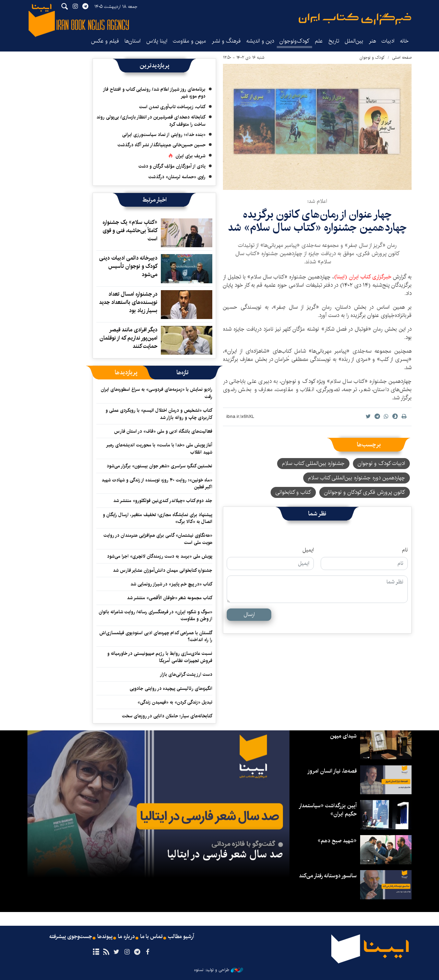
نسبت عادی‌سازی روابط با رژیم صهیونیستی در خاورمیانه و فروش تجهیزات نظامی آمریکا (160, 657)
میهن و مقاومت (189, 41)
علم (319, 41)
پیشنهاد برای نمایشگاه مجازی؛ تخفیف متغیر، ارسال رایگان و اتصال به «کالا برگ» (158, 518)
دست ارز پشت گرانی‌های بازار (186, 674)
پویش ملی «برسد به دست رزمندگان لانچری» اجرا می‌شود (160, 556)
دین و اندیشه (260, 41)
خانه (404, 41)
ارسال (249, 614)
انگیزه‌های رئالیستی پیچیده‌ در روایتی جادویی (171, 688)
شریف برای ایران (191, 156)
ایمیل (308, 550)
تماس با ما (151, 937)
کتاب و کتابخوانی (293, 492)
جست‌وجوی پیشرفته (71, 937)
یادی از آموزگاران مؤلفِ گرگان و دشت (172, 166)
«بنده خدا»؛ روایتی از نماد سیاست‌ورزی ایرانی (164, 135)
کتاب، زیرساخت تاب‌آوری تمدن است (172, 107)
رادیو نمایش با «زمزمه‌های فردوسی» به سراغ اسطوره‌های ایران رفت (157, 393)
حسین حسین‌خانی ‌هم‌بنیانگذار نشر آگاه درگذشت (162, 145)
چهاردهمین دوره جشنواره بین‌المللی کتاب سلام (357, 478)
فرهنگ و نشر (226, 41)
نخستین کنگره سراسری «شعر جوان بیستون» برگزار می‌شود (159, 466)
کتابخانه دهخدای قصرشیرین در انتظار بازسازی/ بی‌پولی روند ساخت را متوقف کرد (151, 121)
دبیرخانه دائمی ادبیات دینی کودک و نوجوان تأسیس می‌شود (128, 266)
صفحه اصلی (402, 58)
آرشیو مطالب (181, 937)
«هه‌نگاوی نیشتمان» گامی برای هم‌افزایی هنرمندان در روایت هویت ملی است (158, 539)
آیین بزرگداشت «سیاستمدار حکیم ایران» (328, 810)
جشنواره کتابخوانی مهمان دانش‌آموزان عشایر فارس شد (163, 570)
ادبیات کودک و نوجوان (381, 463)
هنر (372, 41)
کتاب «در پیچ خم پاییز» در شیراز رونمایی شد (171, 584)
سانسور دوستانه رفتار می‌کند (328, 876)
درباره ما (126, 937)
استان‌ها (133, 41)
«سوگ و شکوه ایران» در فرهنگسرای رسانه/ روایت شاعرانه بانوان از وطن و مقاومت (156, 615)
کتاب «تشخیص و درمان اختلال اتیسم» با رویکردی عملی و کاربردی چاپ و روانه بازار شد (159, 414)
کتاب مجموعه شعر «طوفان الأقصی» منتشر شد (170, 598)
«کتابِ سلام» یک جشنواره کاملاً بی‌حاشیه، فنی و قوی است (130, 231)
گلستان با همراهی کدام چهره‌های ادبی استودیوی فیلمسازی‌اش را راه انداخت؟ (156, 636)
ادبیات (388, 41)
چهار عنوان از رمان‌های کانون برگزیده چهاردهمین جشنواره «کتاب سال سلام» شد (317, 221)
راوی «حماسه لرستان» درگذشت (177, 177)
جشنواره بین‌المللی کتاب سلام (313, 463)
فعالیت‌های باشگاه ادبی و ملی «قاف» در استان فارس (163, 431)
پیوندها (105, 937)
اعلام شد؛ (317, 201)
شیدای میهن (343, 736)
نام (405, 550)
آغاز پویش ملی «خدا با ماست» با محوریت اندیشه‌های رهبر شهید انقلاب (159, 448)
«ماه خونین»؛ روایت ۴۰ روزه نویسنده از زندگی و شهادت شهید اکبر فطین (157, 483)
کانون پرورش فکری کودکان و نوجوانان (365, 492)
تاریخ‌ (334, 41)
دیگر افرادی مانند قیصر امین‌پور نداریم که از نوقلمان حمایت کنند (128, 338)
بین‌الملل (354, 41)
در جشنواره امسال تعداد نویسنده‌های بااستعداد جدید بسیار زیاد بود (128, 302)
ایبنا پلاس (157, 41)
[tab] (183, 373)
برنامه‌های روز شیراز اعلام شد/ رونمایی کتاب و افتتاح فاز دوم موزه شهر (154, 93)
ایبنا (355, 19)
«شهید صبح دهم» (337, 841)
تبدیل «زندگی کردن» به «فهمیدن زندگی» (175, 702)
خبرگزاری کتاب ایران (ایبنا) (363, 277)
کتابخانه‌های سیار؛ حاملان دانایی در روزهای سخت (167, 716)
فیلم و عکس (105, 41)
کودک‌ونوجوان (294, 41)
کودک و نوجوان (372, 58)
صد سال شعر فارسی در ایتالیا (225, 854)
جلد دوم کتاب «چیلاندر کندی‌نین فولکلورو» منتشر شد (163, 501)
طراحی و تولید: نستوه (219, 970)
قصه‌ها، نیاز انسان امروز (332, 771)
